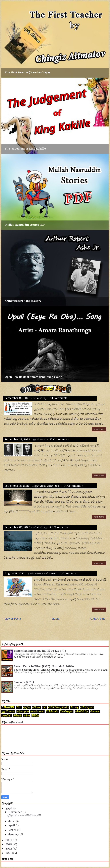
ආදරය (27, 707)
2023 (9, 844)
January (14, 834)
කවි (44, 707)
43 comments (59, 398)
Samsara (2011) (24, 682)
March (13, 830)
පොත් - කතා (53, 486)
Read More (99, 429)
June (12, 821)
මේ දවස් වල (40, 398)
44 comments (72, 486)
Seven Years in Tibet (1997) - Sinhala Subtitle (44, 666)
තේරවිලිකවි (87, 707)
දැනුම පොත (39, 440)
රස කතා (95, 711)
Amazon (8, 707)
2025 (9, 809)
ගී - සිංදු (74, 707)
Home (56, 619)
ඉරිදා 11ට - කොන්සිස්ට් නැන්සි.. (25, 816)
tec (19, 707)
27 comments (58, 440)
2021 (9, 853)
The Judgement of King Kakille (25, 149)
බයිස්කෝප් (52, 711)
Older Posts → (99, 619)
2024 (9, 840)
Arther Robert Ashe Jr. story (23, 301)
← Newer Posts (11, 619)
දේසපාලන (23, 711)
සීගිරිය (35, 716)
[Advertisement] (54, 630)
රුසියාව (17, 716)
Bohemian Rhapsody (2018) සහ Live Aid (40, 651)
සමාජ (27, 716)
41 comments (67, 574)
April (12, 826)
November (15, 812)
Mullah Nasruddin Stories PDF (25, 225)
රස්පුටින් (6, 716)
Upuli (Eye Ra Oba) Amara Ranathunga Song (33, 377)
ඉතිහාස (36, 707)
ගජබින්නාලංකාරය (59, 707)
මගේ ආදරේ (67, 711)
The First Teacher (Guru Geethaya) (27, 72)
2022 (9, 849)
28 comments (59, 527)
